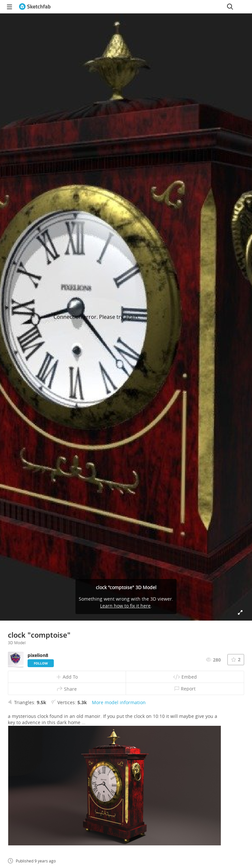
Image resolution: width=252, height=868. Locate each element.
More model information (119, 702)
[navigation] (10, 7)
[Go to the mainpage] (35, 7)
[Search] (230, 7)
